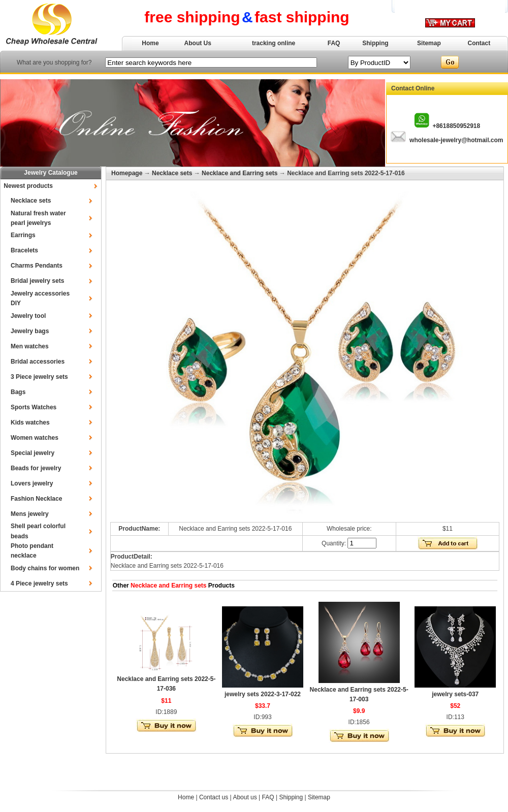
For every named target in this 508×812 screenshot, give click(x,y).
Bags (18, 392)
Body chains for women (45, 568)
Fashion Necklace (36, 499)
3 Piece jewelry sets (39, 377)
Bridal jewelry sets (37, 281)
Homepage (127, 173)
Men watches (30, 346)
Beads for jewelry (36, 468)
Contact (479, 43)
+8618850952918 (456, 126)
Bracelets (24, 250)
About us (245, 797)
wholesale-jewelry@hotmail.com (456, 140)
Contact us (214, 797)
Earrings (23, 235)
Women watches (35, 438)
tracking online (274, 43)
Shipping (375, 43)
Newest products (28, 186)
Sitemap (429, 43)
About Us (198, 43)
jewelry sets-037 (455, 694)
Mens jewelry (30, 514)
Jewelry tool (28, 316)
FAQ (334, 43)
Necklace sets (31, 201)
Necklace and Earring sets (240, 173)
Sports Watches (34, 407)
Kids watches (30, 423)
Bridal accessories (38, 362)
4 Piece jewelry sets (39, 583)
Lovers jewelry (32, 483)
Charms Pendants (37, 266)
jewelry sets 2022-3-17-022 (263, 694)
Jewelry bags (30, 331)
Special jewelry (33, 453)
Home (150, 43)
